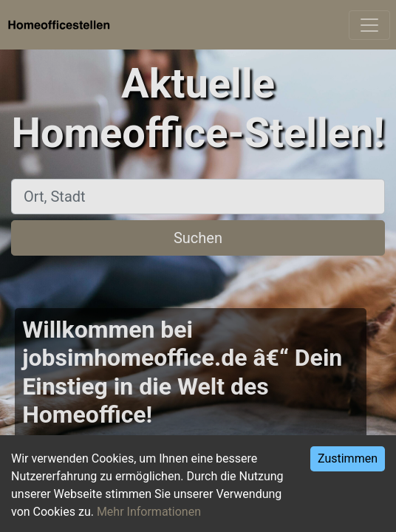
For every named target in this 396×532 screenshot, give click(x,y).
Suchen (198, 238)
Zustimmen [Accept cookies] (348, 458)
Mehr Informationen (149, 512)
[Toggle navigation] (369, 25)
